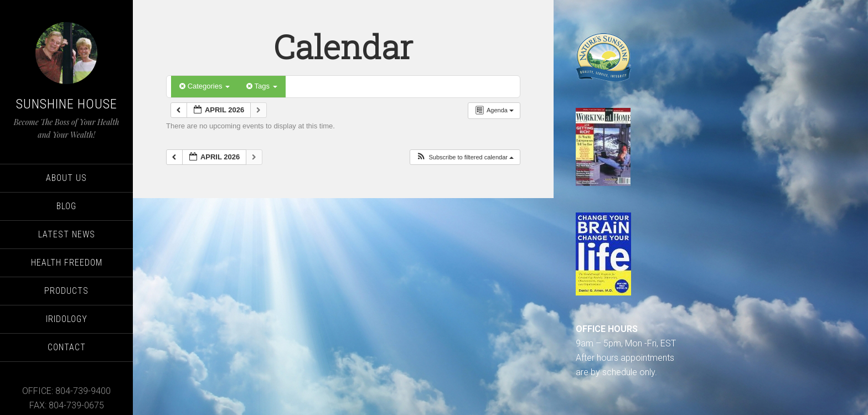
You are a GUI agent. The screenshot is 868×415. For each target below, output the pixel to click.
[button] (465, 157)
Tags (262, 86)
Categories (205, 86)
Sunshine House (67, 104)
